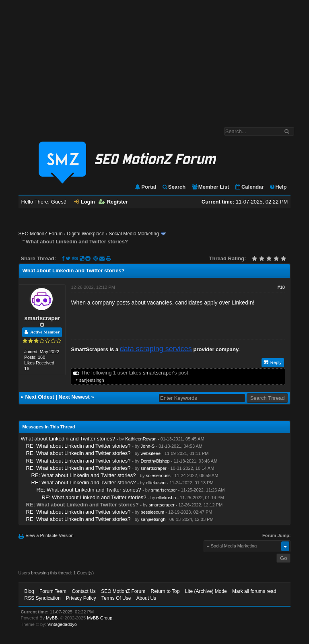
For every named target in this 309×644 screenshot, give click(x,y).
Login (84, 202)
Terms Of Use (116, 598)
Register (113, 202)
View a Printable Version (50, 535)
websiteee (151, 453)
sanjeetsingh (92, 380)
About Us (146, 598)
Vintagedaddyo (62, 624)
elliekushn (156, 483)
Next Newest (74, 397)
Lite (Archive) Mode (206, 591)
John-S (148, 446)
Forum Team (53, 591)
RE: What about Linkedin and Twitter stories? (78, 446)
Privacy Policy (81, 598)
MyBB (52, 618)
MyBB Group (100, 618)
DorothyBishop (155, 461)
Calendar (249, 187)
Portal (145, 187)
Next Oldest (39, 397)
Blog (29, 591)
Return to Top (165, 591)
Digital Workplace (85, 234)
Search (174, 187)
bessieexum (153, 512)
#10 (281, 287)
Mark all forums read (254, 591)
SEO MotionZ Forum (41, 234)
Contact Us (83, 591)
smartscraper (42, 318)
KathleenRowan (141, 439)
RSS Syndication (43, 598)
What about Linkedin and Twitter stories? (68, 439)
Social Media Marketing (134, 234)
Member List (210, 187)
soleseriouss (158, 475)
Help (278, 187)
